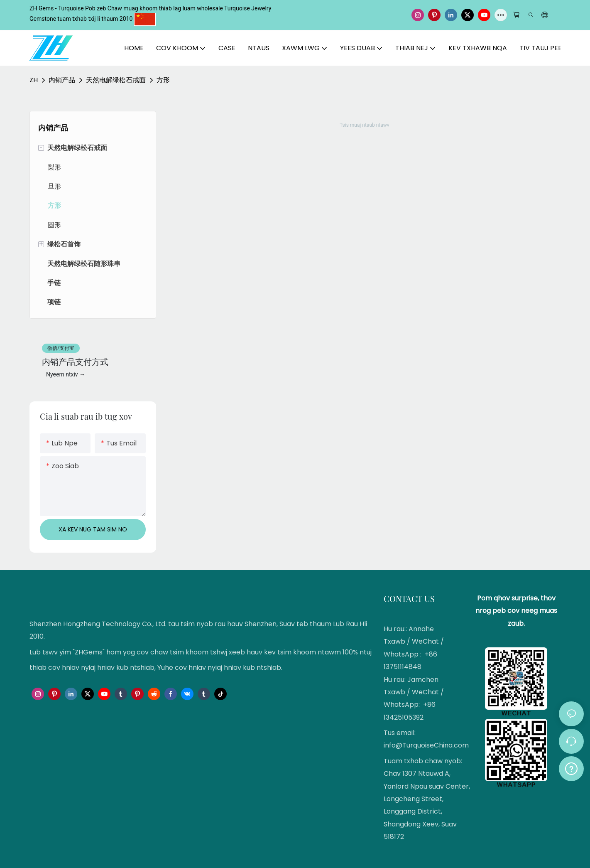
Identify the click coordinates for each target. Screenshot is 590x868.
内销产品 (62, 80)
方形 (163, 80)
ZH (34, 80)
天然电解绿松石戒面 (116, 80)
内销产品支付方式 (75, 361)
